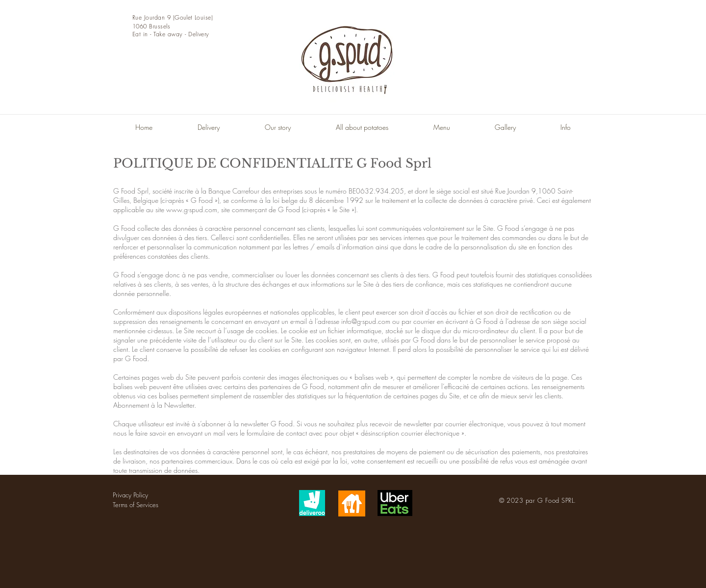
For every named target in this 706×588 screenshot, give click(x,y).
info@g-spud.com (366, 321)
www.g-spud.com (192, 209)
